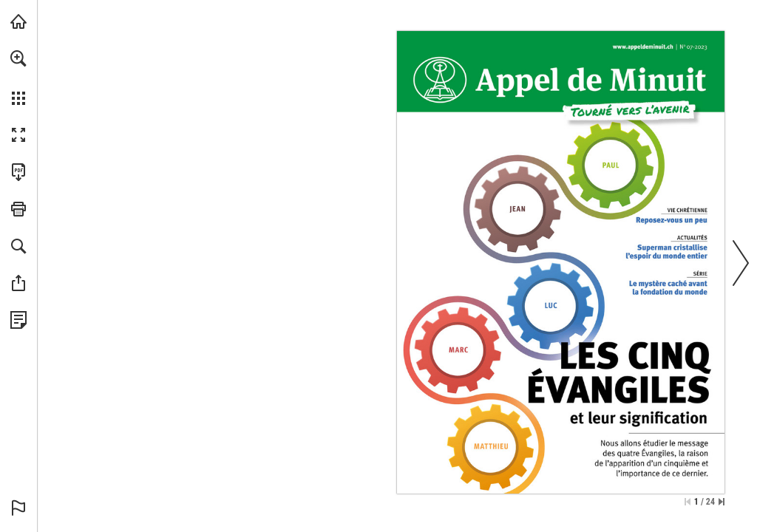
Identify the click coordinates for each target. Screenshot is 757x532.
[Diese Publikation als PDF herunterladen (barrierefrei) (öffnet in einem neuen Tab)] (18, 172)
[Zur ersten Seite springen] (688, 502)
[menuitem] (18, 78)
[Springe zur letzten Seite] (722, 502)
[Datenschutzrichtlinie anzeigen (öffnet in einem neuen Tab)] (18, 320)
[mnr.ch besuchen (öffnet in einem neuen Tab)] (18, 21)
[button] (18, 58)
